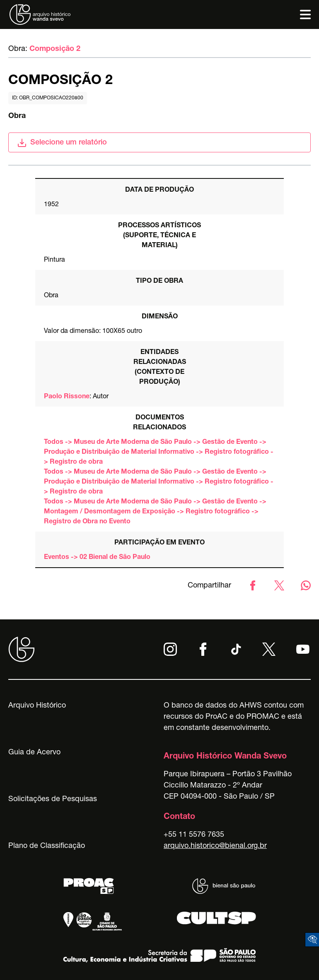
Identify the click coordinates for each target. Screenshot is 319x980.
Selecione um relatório (62, 143)
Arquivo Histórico (37, 706)
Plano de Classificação (47, 846)
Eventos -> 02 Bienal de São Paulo (97, 558)
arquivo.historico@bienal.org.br (215, 846)
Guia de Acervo (34, 753)
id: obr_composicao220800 (48, 98)
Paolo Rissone (67, 397)
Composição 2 (55, 49)
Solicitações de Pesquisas (53, 799)
